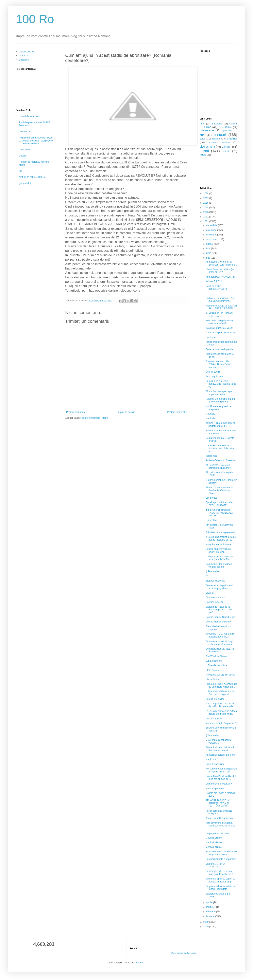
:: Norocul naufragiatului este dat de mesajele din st (221, 538)
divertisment (207, 147)
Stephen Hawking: (215, 581)
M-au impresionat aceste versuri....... (219, 741)
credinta (232, 139)
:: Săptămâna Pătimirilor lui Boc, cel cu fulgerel (220, 693)
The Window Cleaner (217, 656)
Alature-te (24, 56)
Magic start (211, 759)
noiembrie (212, 230)
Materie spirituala (215, 788)
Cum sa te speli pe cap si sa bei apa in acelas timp (220, 880)
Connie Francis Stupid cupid (220, 617)
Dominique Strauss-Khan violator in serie (219, 565)
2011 (206, 221)
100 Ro (35, 19)
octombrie (212, 235)
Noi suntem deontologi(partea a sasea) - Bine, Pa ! (221, 770)
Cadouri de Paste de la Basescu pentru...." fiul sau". (219, 610)
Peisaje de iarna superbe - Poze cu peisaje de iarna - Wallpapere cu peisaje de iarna (36, 141)
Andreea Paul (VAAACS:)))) (220, 277)
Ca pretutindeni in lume (218, 833)
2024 (206, 194)
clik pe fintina (212, 679)
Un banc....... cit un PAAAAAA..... (215, 865)
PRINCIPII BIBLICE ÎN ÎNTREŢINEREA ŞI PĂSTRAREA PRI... (217, 803)
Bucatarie (217, 124)
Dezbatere (24, 150)
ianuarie (211, 916)
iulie (209, 249)
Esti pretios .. (212, 498)
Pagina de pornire (126, 412)
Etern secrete (213, 670)
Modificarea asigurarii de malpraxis (219, 408)
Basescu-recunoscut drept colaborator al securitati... (220, 643)
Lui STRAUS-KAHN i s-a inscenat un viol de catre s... (220, 448)
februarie (211, 912)
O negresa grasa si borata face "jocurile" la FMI (219, 558)
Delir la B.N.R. (213, 372)
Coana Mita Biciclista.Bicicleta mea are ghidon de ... (221, 778)
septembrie (212, 239)
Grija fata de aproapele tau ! (220, 532)
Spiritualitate (227, 131)
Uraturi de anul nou (29, 116)
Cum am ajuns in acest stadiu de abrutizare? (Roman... (221, 685)
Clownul (210, 593)
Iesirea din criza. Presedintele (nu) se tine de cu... (221, 853)
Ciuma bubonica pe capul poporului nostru (219, 393)
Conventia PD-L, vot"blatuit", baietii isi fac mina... (220, 635)
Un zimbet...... (213, 337)
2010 (206, 922)
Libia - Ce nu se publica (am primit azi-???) (220, 271)
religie (203, 155)
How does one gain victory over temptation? (219, 322)
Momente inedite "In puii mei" (221, 723)
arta (202, 135)
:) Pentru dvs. (213, 571)
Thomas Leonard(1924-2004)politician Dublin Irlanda (218, 364)
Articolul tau (25, 132)
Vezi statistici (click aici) (183, 953)
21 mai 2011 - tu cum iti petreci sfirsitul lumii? (218, 467)
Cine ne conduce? (215, 598)
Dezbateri (24, 60)
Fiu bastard (211, 520)
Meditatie (210, 414)
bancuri (220, 135)
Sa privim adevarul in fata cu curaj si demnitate (220, 888)
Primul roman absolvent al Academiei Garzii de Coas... (219, 490)
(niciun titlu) (25, 183)
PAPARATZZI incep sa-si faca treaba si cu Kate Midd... (221, 712)
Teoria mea (211, 456)
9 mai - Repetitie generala (219, 818)
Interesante (207, 130)
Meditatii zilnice (214, 838)
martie (210, 907)
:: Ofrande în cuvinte (216, 665)
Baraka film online (215, 699)
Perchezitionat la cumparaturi (221, 859)
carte (202, 139)
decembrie (212, 225)
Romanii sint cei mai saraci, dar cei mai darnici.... (220, 749)
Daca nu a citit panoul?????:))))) (216, 287)
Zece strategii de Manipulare (220, 333)
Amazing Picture (214, 377)
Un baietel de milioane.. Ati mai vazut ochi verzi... (220, 300)
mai (208, 258)
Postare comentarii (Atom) (94, 418)
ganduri (227, 147)
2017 (206, 198)
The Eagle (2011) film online (220, 675)
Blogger (139, 963)
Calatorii (233, 124)
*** (207, 293)
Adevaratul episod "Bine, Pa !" (221, 755)
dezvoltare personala (219, 142)
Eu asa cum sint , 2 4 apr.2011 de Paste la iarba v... (221, 384)
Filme (208, 127)
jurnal (204, 151)
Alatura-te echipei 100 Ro (32, 177)
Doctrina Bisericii (214, 602)
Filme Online (225, 127)
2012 (206, 217)
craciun (216, 139)
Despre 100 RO (27, 52)
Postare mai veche (177, 412)
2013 (206, 212)
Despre (23, 156)
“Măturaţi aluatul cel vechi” (219, 328)
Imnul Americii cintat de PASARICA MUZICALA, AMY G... (219, 513)
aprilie (210, 902)
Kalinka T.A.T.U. (214, 281)
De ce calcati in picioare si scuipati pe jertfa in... (219, 587)
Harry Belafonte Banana (218, 545)
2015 (206, 203)
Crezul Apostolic (214, 719)
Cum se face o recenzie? (219, 784)
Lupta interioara (214, 661)
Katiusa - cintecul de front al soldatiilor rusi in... (220, 424)
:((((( (21, 171)
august (210, 244)
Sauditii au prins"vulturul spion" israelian (218, 550)
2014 (206, 208)
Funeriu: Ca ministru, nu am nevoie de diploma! (220, 400)
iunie (209, 253)
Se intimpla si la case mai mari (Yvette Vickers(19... (220, 873)
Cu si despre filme (215, 764)
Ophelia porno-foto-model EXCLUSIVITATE (219, 504)
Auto (202, 124)
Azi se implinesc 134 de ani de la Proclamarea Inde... (220, 705)
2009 (206, 927)
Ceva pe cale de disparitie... (220, 349)
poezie (226, 151)
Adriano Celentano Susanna (220, 460)
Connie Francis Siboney (218, 622)
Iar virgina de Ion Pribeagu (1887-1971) (219, 314)
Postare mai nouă (76, 412)
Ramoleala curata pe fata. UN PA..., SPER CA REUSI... (221, 307)
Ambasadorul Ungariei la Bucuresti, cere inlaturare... (221, 263)
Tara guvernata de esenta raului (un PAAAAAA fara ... (220, 826)
